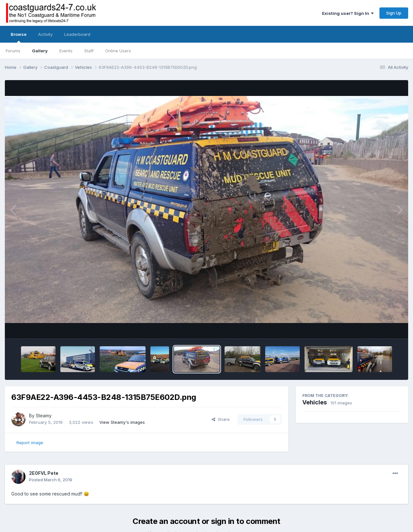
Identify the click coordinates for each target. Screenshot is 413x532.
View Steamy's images (122, 422)
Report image (30, 443)
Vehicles (315, 402)
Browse (19, 37)
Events (66, 51)
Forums (13, 51)
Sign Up (394, 13)
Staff (89, 51)
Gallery (40, 51)
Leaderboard (77, 34)
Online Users (118, 51)
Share (221, 419)
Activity (45, 34)
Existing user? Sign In (348, 13)
